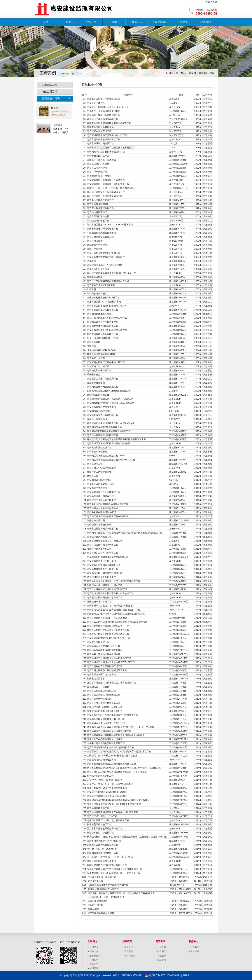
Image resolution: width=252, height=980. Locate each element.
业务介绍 (91, 22)
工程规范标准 (160, 22)
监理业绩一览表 (51, 98)
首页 (46, 22)
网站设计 (187, 975)
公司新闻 (162, 951)
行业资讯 (162, 956)
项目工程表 (130, 956)
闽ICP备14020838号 (132, 975)
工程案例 (114, 22)
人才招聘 (57, 125)
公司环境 (94, 968)
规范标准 (162, 960)
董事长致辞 (95, 956)
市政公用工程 (49, 92)
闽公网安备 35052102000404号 (162, 975)
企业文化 (94, 951)
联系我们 (206, 22)
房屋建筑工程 (49, 85)
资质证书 (94, 964)
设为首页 (213, 2)
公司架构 (94, 960)
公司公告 (162, 947)
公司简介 (69, 22)
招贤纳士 (183, 22)
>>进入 (62, 115)
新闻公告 (137, 22)
